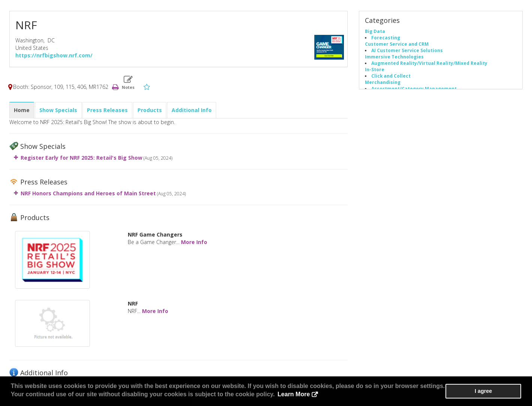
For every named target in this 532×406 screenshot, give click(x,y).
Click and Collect (391, 76)
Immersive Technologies (394, 57)
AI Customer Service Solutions (407, 51)
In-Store (375, 70)
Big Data (375, 31)
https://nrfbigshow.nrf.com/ (54, 56)
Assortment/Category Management (414, 89)
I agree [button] (499, 391)
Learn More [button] (279, 395)
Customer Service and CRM (397, 44)
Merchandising (383, 82)
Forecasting (386, 38)
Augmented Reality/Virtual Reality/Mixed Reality (429, 63)
